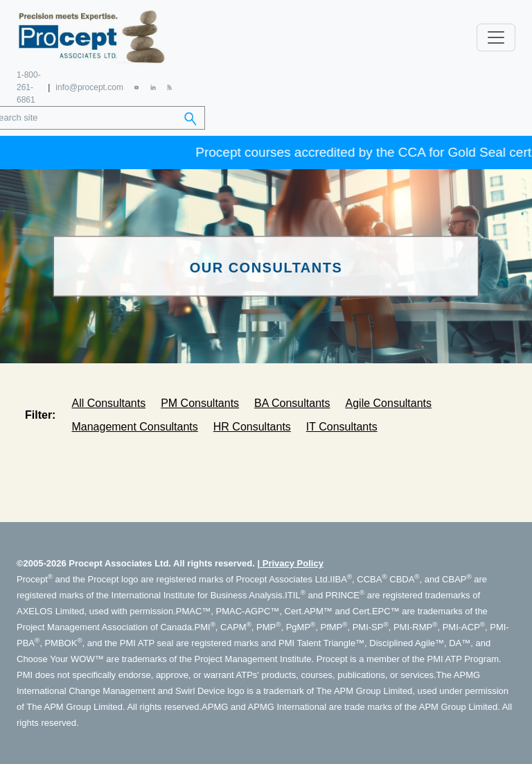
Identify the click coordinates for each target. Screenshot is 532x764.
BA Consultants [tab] (292, 403)
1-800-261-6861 (29, 87)
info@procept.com (89, 87)
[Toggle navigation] (496, 37)
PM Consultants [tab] (200, 403)
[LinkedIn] (153, 87)
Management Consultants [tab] (134, 427)
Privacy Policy (293, 563)
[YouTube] (137, 87)
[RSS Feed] (169, 87)
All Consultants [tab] (108, 403)
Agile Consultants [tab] (389, 403)
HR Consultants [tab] (252, 427)
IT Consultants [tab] (342, 427)
